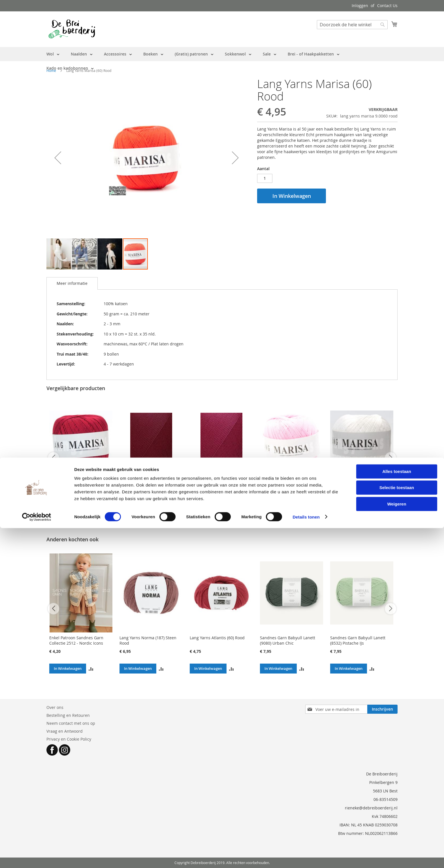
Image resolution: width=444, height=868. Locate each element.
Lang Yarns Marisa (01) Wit (355, 487)
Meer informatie (72, 283)
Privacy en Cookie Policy (69, 739)
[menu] (222, 61)
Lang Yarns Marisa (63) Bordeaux (80, 487)
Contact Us (387, 6)
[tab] (72, 283)
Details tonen (306, 857)
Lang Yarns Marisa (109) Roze (288, 487)
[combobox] (352, 25)
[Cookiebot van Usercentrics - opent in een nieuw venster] (37, 857)
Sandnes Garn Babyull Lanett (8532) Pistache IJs (358, 640)
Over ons (55, 707)
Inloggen (360, 6)
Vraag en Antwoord (65, 731)
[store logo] (72, 29)
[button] (58, 158)
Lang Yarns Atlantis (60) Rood (217, 638)
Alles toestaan (397, 811)
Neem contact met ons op (71, 723)
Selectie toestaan (397, 828)
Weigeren (397, 844)
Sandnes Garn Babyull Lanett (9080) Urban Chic (288, 640)
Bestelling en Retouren (68, 715)
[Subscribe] (382, 709)
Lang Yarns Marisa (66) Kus (215, 487)
